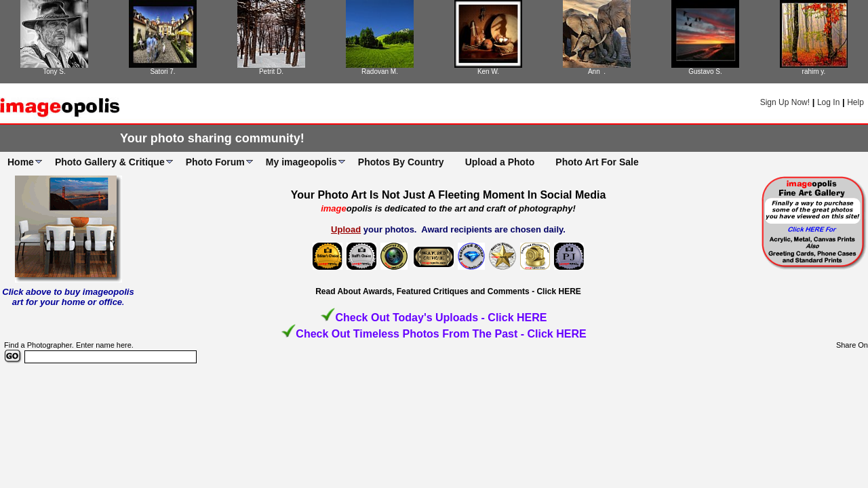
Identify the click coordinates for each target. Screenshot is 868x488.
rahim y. (814, 72)
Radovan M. (380, 72)
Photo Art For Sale (597, 162)
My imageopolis (301, 162)
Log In (828, 102)
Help (855, 102)
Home (21, 162)
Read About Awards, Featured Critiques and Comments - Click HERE (448, 291)
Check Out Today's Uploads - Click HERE (441, 318)
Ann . (597, 72)
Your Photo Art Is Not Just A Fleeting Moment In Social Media (449, 195)
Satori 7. (162, 72)
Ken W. (488, 72)
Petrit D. (271, 72)
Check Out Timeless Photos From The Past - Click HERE (441, 334)
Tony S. (54, 72)
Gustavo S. (705, 72)
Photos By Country (401, 162)
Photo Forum (215, 162)
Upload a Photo (500, 162)
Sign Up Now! (785, 102)
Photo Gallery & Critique (110, 162)
